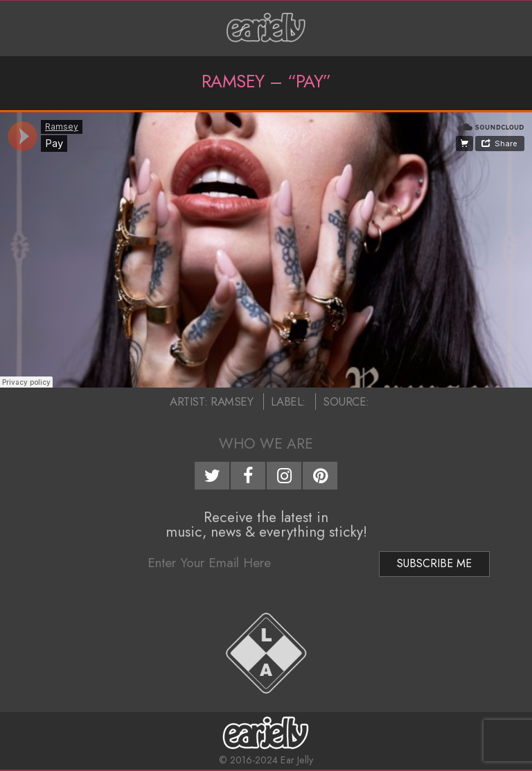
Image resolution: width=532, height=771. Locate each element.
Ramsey (232, 401)
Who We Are (266, 444)
